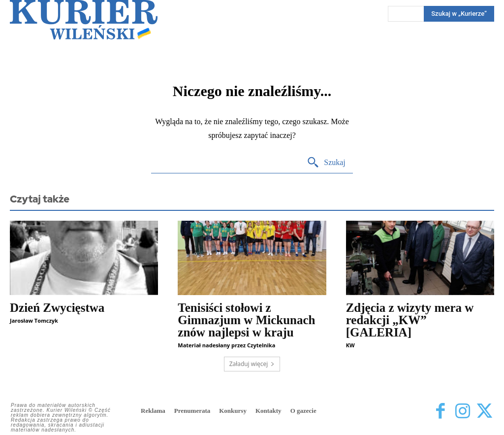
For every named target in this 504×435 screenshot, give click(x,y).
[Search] (326, 163)
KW (350, 345)
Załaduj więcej (252, 364)
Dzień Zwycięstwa (57, 308)
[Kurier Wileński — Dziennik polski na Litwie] (84, 20)
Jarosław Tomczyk (34, 320)
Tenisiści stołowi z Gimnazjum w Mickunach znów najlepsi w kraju (246, 320)
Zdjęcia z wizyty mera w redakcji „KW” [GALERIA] (410, 320)
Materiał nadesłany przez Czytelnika (226, 345)
